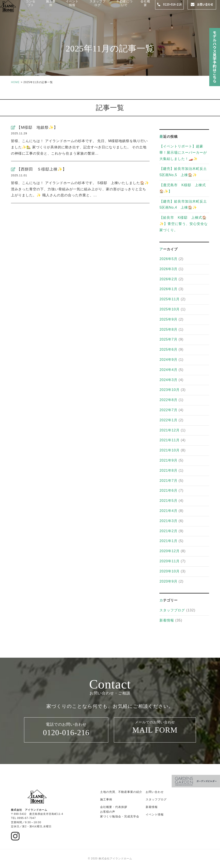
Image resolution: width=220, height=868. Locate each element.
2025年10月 (169, 309)
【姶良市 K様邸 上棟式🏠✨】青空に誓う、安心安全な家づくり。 (184, 224)
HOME (15, 82)
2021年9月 (168, 460)
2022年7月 (168, 410)
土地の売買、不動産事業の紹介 (121, 792)
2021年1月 (168, 541)
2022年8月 (168, 400)
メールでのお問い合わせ (155, 730)
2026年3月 (168, 269)
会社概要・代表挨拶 (114, 807)
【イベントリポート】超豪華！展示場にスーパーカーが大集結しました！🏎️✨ (183, 153)
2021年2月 (168, 531)
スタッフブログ (99, 7)
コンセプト (32, 7)
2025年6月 (168, 350)
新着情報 (167, 620)
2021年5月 (168, 501)
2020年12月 (169, 551)
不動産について (125, 7)
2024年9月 (168, 360)
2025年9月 (168, 319)
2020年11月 (169, 561)
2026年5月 (168, 259)
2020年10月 (169, 571)
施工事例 (52, 7)
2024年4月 (168, 370)
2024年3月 (168, 380)
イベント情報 (73, 7)
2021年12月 (169, 430)
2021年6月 (168, 491)
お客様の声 (108, 812)
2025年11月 (169, 299)
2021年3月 (168, 521)
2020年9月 (168, 581)
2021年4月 (168, 511)
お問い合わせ (155, 792)
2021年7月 (168, 481)
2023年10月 (169, 390)
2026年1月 (168, 289)
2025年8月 (168, 329)
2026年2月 (168, 279)
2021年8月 (168, 470)
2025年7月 (168, 339)
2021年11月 (169, 440)
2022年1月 (168, 420)
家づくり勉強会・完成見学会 (120, 816)
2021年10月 (169, 450)
